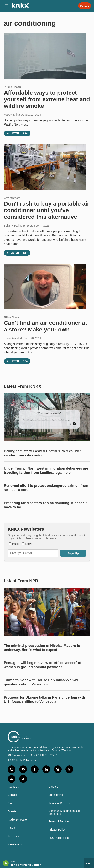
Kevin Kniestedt (13, 338)
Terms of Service (59, 821)
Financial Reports (59, 803)
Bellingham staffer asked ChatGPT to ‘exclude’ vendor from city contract (42, 453)
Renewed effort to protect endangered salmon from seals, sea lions (46, 488)
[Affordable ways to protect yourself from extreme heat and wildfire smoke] (45, 56)
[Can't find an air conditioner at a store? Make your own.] (45, 286)
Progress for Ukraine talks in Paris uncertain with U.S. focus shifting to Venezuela (44, 699)
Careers (53, 787)
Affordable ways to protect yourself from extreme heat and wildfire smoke (47, 99)
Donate (85, 6)
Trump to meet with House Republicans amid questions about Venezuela (41, 682)
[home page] (20, 7)
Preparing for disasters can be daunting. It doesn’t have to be (45, 505)
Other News (11, 317)
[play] (6, 863)
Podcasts (13, 836)
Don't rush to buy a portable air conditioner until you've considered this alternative (47, 210)
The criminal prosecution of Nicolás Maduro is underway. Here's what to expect (42, 648)
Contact (12, 795)
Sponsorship (56, 795)
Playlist (12, 828)
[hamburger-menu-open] (6, 6)
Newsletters (15, 844)
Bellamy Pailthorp (14, 226)
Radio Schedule (17, 820)
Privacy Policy (57, 830)
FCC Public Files (59, 838)
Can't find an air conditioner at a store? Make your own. (45, 326)
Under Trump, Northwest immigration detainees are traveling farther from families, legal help (46, 470)
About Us (13, 787)
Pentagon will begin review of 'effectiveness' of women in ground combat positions (43, 665)
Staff (10, 803)
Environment (12, 198)
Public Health (12, 87)
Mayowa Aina (12, 115)
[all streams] (89, 863)
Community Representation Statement (65, 812)
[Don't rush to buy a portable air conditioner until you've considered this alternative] (45, 167)
